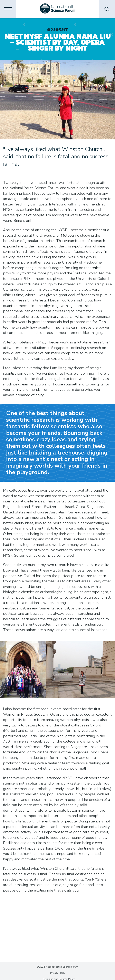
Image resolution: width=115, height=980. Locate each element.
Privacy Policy (58, 973)
